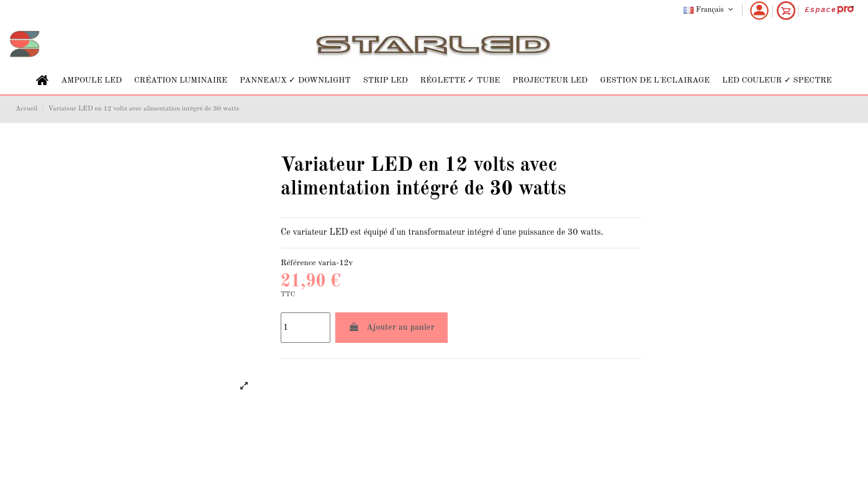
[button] (91, 80)
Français (709, 10)
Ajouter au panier (391, 327)
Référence (298, 263)
